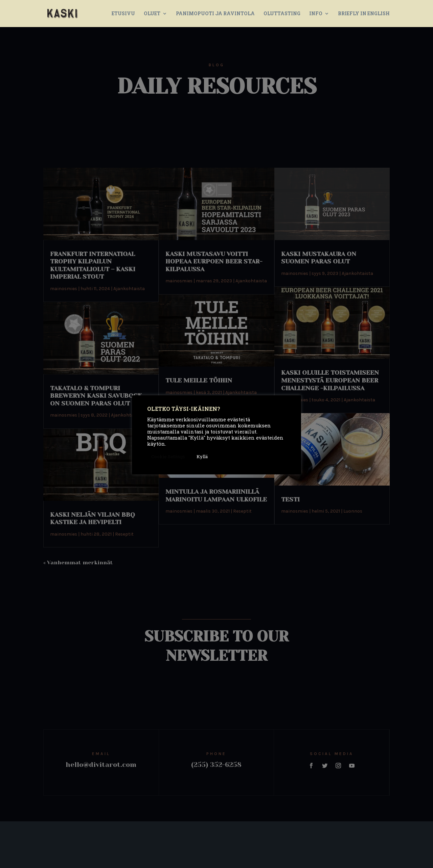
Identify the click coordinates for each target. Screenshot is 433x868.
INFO (316, 14)
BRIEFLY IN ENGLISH (364, 14)
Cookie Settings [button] (168, 456)
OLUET (152, 14)
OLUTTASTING (282, 14)
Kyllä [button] (202, 456)
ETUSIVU (123, 14)
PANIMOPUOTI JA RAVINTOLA (215, 14)
